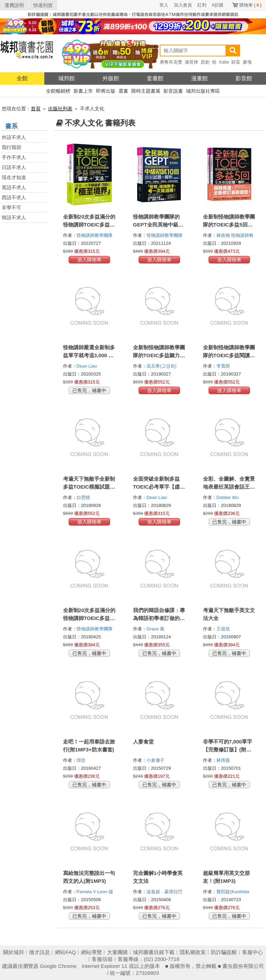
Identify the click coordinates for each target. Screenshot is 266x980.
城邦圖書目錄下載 (154, 952)
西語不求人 (14, 197)
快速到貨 (43, 5)
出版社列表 (60, 109)
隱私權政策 (193, 952)
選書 (123, 91)
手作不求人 (14, 157)
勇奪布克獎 (171, 62)
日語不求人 (14, 167)
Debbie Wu (228, 497)
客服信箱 (102, 959)
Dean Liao (87, 366)
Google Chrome (58, 966)
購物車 (250, 5)
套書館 (155, 78)
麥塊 (247, 62)
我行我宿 (11, 147)
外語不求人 (14, 137)
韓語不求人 (14, 218)
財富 (236, 62)
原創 (205, 62)
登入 (164, 5)
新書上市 (83, 91)
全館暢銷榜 (58, 91)
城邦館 (66, 78)
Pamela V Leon (93, 892)
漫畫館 (199, 78)
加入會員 (183, 5)
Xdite (224, 62)
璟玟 (82, 760)
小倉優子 (156, 760)
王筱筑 (224, 629)
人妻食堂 (143, 742)
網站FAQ (65, 952)
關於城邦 (14, 952)
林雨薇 (224, 760)
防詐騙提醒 (224, 952)
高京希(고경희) (162, 366)
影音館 (244, 78)
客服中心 (252, 952)
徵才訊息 (39, 952)
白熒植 (84, 497)
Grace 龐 (156, 629)
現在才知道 (14, 177)
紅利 (202, 5)
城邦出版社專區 (203, 91)
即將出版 (106, 91)
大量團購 (117, 952)
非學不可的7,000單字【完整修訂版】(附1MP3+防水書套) (228, 750)
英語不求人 (14, 187)
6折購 (218, 5)
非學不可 (11, 207)
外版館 (111, 78)
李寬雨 (224, 366)
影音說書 (173, 91)
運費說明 (14, 5)
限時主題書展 (146, 91)
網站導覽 (91, 952)
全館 (22, 78)
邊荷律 (191, 62)
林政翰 (224, 235)
